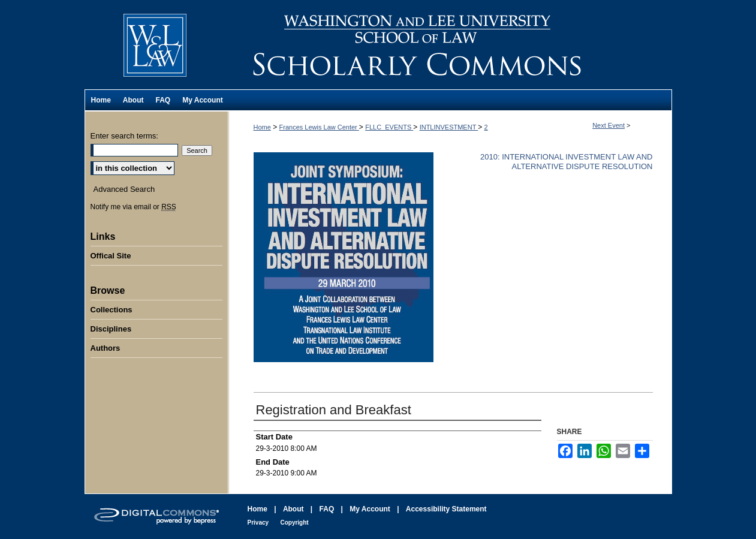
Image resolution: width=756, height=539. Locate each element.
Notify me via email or (133, 207)
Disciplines (111, 329)
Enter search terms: (124, 136)
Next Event (609, 125)
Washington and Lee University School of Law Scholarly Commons (450, 45)
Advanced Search (124, 189)
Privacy (258, 523)
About (293, 509)
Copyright (294, 523)
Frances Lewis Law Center (319, 127)
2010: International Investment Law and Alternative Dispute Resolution (567, 162)
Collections (112, 310)
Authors (106, 348)
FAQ (327, 509)
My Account (370, 509)
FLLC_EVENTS (389, 127)
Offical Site (111, 256)
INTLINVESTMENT (449, 127)
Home (262, 127)
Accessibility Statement (446, 509)
